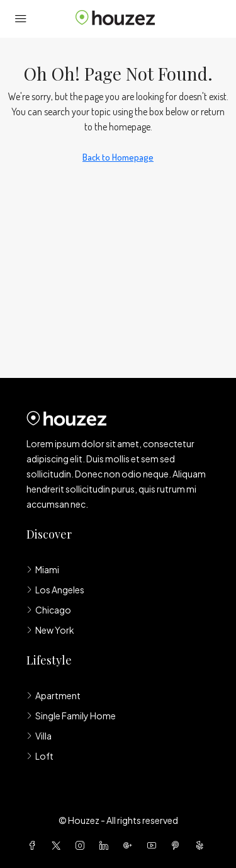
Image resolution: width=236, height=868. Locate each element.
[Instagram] (82, 845)
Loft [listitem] (40, 756)
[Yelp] (202, 845)
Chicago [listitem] (49, 610)
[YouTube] (154, 845)
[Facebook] (35, 845)
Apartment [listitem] (53, 695)
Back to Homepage (118, 157)
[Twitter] (59, 845)
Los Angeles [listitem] (55, 590)
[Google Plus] (130, 845)
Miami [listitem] (43, 569)
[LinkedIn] (106, 845)
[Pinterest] (178, 845)
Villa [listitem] (39, 736)
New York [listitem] (50, 630)
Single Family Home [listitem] (71, 716)
